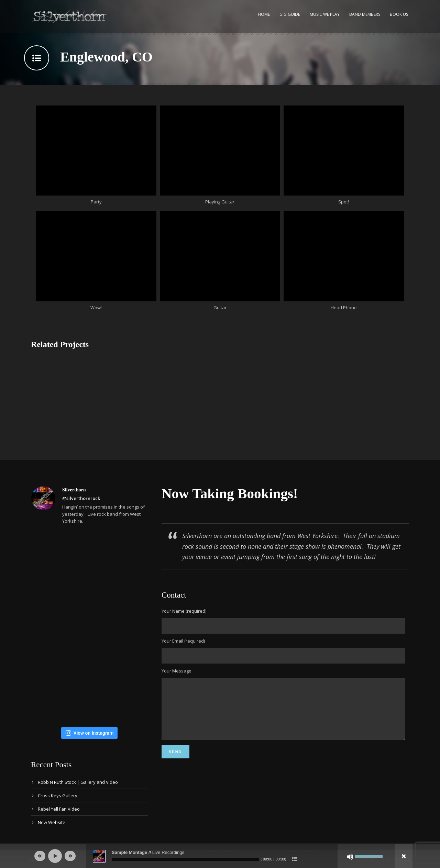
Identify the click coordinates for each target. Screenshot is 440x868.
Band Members (365, 14)
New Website (52, 822)
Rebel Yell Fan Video (59, 809)
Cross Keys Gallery (58, 795)
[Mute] (350, 857)
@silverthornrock (81, 498)
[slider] (185, 859)
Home (264, 14)
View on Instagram (90, 733)
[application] (220, 856)
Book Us (399, 14)
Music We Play (325, 14)
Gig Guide (290, 14)
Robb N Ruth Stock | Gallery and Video (78, 782)
